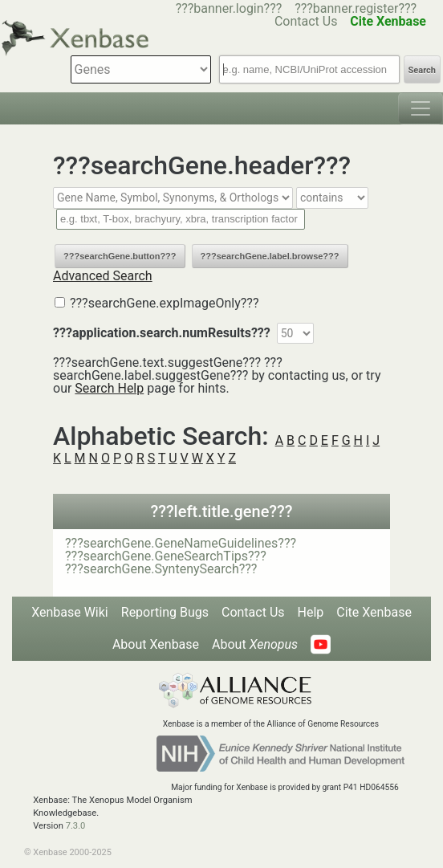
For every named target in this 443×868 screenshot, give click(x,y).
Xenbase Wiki (70, 612)
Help (311, 612)
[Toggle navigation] (421, 108)
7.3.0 (76, 826)
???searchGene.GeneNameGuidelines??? (181, 543)
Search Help (109, 388)
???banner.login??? (229, 8)
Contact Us (253, 612)
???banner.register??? (356, 8)
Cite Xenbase (374, 612)
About (255, 644)
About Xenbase (156, 644)
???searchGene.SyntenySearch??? (161, 569)
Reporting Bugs (165, 612)
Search (422, 70)
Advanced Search (103, 276)
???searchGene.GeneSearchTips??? (166, 556)
